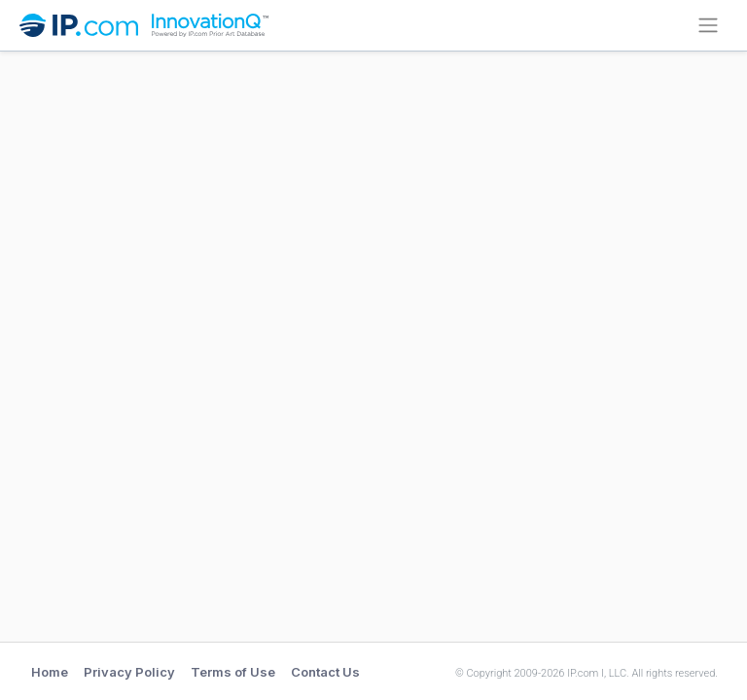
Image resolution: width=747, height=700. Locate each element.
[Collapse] (708, 25)
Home (50, 672)
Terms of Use (233, 672)
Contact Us (325, 672)
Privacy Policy (129, 672)
